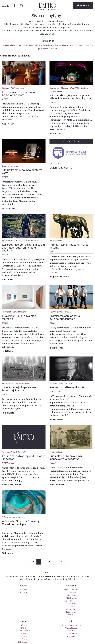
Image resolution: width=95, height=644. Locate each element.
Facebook (24, 590)
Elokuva (6, 88)
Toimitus (71, 631)
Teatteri (84, 88)
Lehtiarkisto (24, 642)
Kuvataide (6, 312)
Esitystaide (44, 49)
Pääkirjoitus (43, 45)
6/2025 (5, 177)
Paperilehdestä (56, 45)
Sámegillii (32, 45)
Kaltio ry (71, 636)
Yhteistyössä (55, 164)
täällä (69, 27)
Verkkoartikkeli (9, 45)
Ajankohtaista (8, 241)
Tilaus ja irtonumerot (71, 625)
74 (61, 562)
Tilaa (83, 5)
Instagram (24, 592)
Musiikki (65, 88)
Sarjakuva (21, 45)
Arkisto (54, 49)
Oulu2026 (69, 45)
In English (88, 45)
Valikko (6, 6)
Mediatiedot (71, 633)
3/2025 (24, 639)
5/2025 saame (56, 392)
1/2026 (5, 99)
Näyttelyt (78, 45)
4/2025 (24, 636)
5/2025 (24, 633)
